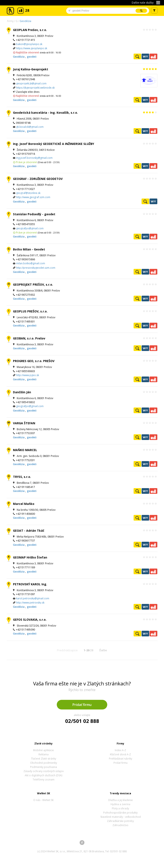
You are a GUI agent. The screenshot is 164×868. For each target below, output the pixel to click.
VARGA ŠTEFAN (24, 423)
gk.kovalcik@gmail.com (30, 127)
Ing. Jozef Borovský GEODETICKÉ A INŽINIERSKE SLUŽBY (54, 144)
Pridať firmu (82, 705)
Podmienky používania (44, 767)
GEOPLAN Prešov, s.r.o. (30, 30)
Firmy (10, 21)
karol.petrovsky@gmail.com (33, 598)
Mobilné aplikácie (43, 750)
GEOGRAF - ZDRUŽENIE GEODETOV (38, 179)
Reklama (44, 754)
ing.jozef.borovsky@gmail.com (34, 158)
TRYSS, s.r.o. (22, 477)
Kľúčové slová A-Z (120, 754)
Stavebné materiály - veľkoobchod (121, 817)
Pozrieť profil (137, 56)
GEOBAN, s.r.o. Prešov (29, 338)
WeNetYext (145, 56)
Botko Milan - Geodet (29, 249)
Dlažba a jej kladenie (121, 800)
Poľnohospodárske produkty (120, 813)
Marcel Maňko (24, 504)
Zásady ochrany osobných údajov (44, 771)
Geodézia (25, 21)
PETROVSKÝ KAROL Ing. (30, 584)
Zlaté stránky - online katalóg (11, 11)
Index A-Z (120, 750)
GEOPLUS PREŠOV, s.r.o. (30, 311)
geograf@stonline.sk (28, 193)
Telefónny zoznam (44, 780)
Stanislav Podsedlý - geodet (34, 214)
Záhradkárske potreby (120, 821)
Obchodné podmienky (44, 763)
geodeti (32, 57)
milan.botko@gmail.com (31, 263)
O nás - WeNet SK (43, 800)
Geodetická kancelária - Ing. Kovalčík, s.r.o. (45, 113)
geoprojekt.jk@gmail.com (31, 83)
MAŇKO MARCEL (25, 450)
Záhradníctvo (120, 825)
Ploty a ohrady (120, 808)
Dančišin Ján (22, 392)
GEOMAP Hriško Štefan (30, 557)
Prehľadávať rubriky (121, 759)
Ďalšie (103, 650)
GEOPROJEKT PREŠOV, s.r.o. (33, 284)
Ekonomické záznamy (153, 56)
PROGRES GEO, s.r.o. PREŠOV (34, 361)
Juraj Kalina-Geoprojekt (31, 69)
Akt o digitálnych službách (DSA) (43, 775)
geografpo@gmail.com (30, 228)
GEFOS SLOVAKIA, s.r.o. (30, 620)
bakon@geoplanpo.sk (29, 44)
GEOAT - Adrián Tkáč (29, 531)
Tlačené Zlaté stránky (44, 759)
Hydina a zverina (120, 804)
